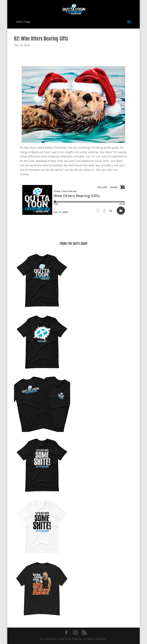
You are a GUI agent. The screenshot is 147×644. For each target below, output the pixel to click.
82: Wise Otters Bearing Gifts (41, 39)
